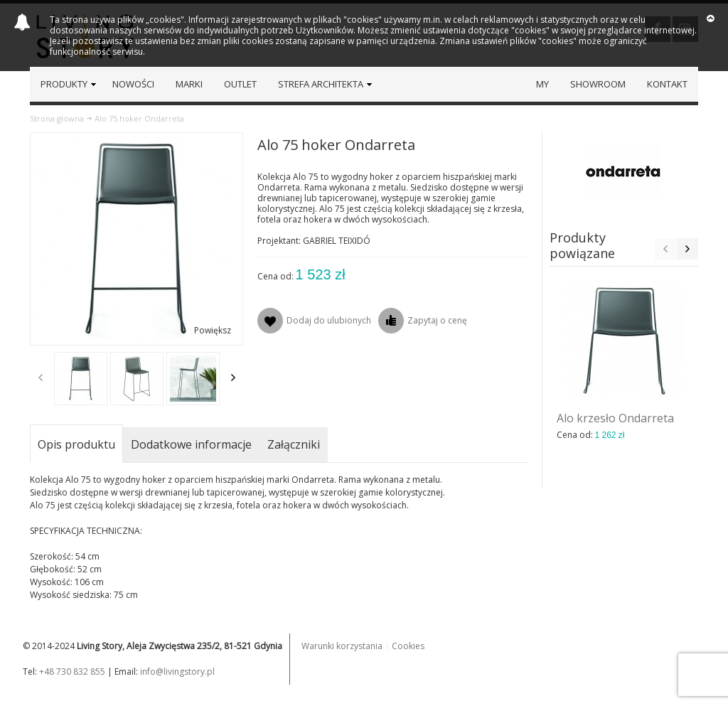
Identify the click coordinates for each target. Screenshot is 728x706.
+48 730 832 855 (72, 672)
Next (233, 378)
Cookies (408, 646)
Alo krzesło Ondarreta (615, 418)
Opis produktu (76, 444)
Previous (41, 378)
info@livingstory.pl (177, 672)
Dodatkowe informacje (191, 444)
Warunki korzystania (342, 646)
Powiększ (213, 330)
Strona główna (57, 118)
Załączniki (294, 444)
